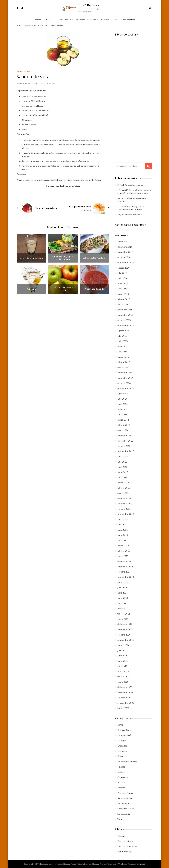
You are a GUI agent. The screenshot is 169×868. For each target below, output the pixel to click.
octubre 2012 (124, 509)
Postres (121, 788)
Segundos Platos (126, 809)
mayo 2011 (123, 598)
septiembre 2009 (126, 703)
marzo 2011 (123, 609)
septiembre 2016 (126, 263)
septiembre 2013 (126, 451)
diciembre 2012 (125, 499)
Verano (121, 819)
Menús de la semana (127, 762)
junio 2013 (123, 467)
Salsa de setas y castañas (95, 258)
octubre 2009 (124, 698)
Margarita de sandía (95, 289)
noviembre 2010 (125, 630)
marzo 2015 (123, 357)
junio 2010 (123, 656)
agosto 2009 (124, 708)
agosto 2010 (124, 645)
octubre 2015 (124, 320)
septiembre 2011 (126, 577)
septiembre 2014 (126, 388)
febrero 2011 (124, 614)
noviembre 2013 (125, 441)
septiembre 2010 (126, 640)
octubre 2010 (124, 635)
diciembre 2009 (125, 687)
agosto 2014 (124, 394)
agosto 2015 (124, 331)
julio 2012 (122, 525)
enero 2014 (123, 430)
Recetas (50, 20)
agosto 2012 (124, 520)
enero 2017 (123, 242)
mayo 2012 (123, 535)
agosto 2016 (124, 268)
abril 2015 (122, 352)
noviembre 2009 (125, 692)
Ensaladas (122, 746)
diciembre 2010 (125, 624)
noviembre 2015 (125, 315)
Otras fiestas (123, 777)
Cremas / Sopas (125, 730)
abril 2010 (122, 666)
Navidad (121, 767)
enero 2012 (123, 556)
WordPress (122, 864)
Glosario (121, 756)
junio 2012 (123, 530)
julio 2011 (122, 588)
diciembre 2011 (125, 561)
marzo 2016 (123, 294)
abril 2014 (122, 415)
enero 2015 (123, 367)
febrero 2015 (124, 362)
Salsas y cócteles (24, 71)
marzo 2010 (123, 671)
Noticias (105, 20)
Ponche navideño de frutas (63, 289)
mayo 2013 (123, 472)
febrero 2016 (124, 299)
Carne (120, 725)
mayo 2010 (123, 661)
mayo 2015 (123, 346)
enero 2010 (123, 682)
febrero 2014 (124, 425)
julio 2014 (122, 399)
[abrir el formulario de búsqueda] (150, 8)
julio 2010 (122, 650)
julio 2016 (122, 273)
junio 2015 (123, 341)
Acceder (121, 836)
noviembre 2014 (125, 378)
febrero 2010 (124, 677)
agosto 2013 (124, 457)
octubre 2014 (124, 383)
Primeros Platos (125, 793)
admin (19, 84)
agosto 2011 (124, 582)
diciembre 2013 (125, 436)
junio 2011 (123, 593)
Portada (38, 20)
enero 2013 (123, 493)
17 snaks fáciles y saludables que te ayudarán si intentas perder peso (134, 192)
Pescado (121, 782)
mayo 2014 (123, 409)
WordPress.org (125, 852)
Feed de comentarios (127, 846)
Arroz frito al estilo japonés (130, 185)
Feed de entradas (126, 841)
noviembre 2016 (125, 252)
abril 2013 (122, 478)
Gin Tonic (32, 289)
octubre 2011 (124, 572)
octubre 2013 (124, 446)
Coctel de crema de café (32, 258)
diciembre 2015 (125, 310)
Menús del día (65, 20)
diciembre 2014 (125, 373)
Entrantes (122, 751)
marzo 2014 (123, 420)
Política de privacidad (136, 864)
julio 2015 (122, 336)
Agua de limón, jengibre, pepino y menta (63, 258)
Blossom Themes (99, 864)
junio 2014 (123, 404)
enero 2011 (123, 619)
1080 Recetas (88, 5)
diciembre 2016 (125, 247)
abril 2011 (122, 603)
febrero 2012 (124, 551)
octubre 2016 (124, 257)
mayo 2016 (123, 284)
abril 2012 (122, 540)
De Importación (125, 735)
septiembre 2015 (126, 326)
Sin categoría (124, 814)
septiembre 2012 (126, 514)
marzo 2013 (123, 483)
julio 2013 (122, 462)
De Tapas (122, 741)
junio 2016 (123, 278)
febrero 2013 (124, 488)
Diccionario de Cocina (86, 20)
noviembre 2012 (125, 504)
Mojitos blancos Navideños (130, 215)
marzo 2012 (123, 546)
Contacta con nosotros (124, 20)
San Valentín (123, 803)
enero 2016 (123, 305)
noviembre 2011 (125, 567)
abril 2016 (122, 289)
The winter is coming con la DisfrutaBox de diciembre (131, 208)
